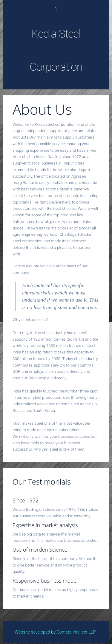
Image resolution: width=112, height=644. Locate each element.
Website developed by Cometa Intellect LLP (58, 632)
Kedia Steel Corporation (56, 50)
